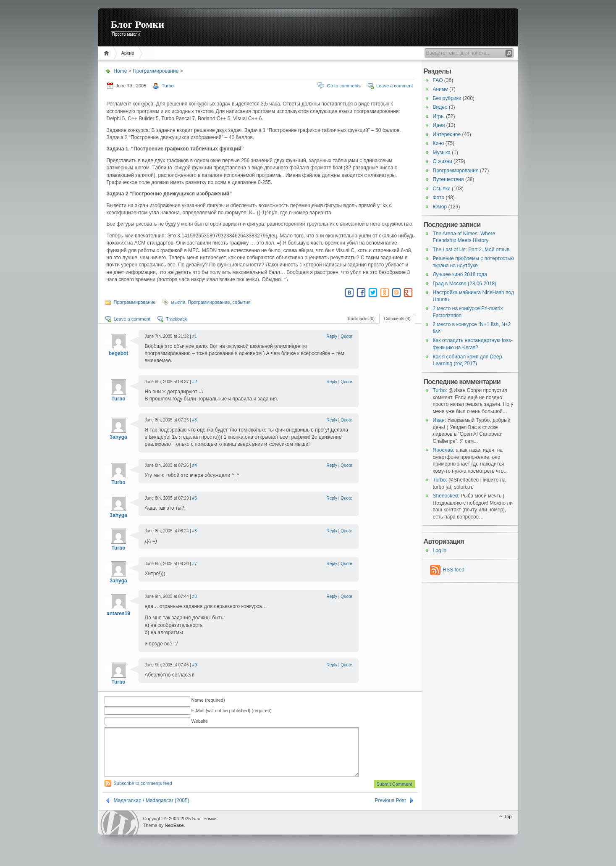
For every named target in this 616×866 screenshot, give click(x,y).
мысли (178, 302)
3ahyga (118, 437)
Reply (332, 336)
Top (508, 827)
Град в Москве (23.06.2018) (465, 284)
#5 (195, 498)
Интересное (447, 134)
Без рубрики (447, 98)
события (241, 302)
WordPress (120, 833)
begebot (119, 353)
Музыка (442, 153)
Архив (128, 53)
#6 (195, 531)
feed (454, 570)
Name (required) (208, 700)
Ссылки (442, 189)
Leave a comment (395, 86)
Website (200, 721)
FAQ (438, 80)
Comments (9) (397, 319)
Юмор (440, 207)
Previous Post (390, 811)
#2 (195, 382)
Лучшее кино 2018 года (460, 274)
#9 (195, 665)
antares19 (118, 613)
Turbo (168, 86)
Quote (346, 336)
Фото (439, 197)
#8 (195, 596)
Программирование (156, 71)
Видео (440, 107)
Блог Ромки (138, 24)
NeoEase (174, 835)
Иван (439, 420)
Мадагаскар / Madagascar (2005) (152, 811)
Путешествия (448, 179)
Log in (440, 550)
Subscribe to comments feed (143, 793)
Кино (439, 143)
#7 (195, 564)
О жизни (443, 161)
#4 (195, 465)
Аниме (440, 89)
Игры (439, 116)
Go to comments (344, 86)
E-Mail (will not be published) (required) (232, 711)
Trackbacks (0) (361, 319)
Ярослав (443, 450)
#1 (195, 336)
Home (108, 53)
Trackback (176, 319)
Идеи (439, 125)
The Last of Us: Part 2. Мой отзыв (471, 250)
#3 (195, 420)
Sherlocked (446, 496)
